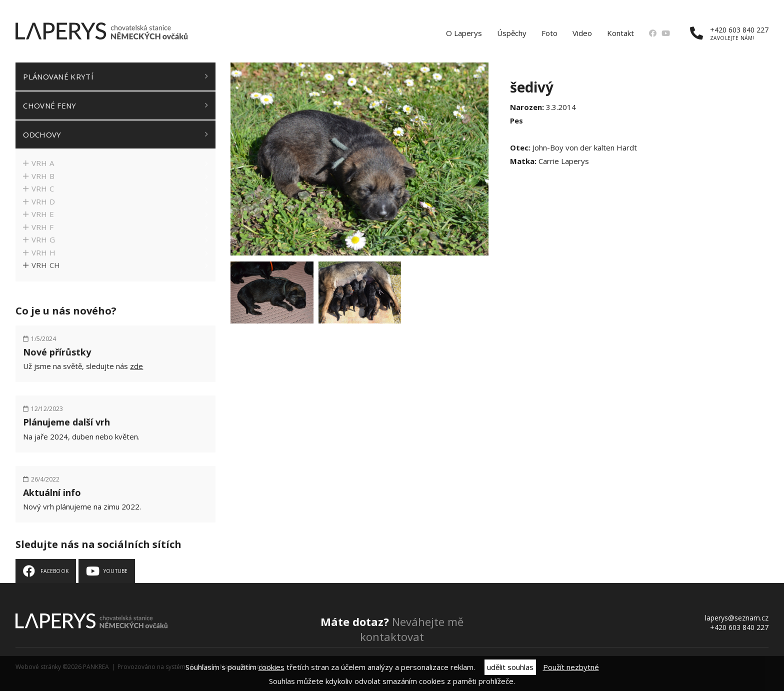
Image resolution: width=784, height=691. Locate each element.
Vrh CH (46, 265)
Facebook (54, 571)
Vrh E (43, 214)
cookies (271, 667)
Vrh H (44, 252)
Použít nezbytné (571, 667)
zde (136, 366)
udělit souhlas (510, 667)
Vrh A (43, 163)
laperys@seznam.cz (737, 618)
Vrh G (43, 239)
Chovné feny (49, 105)
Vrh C (43, 188)
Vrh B (43, 176)
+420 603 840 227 (729, 33)
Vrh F (43, 227)
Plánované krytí (58, 76)
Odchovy (42, 134)
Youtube (115, 571)
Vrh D (43, 201)
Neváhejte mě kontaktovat (392, 629)
